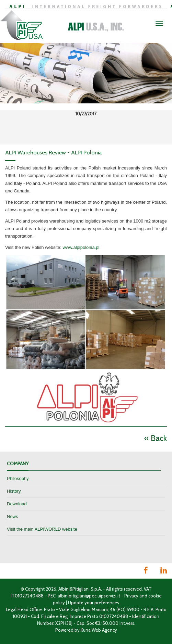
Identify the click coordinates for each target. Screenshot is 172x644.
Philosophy (18, 478)
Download (17, 504)
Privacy (131, 596)
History (14, 491)
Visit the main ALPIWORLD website (42, 529)
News (13, 516)
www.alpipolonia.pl (81, 247)
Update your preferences (94, 603)
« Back (156, 438)
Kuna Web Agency (99, 630)
